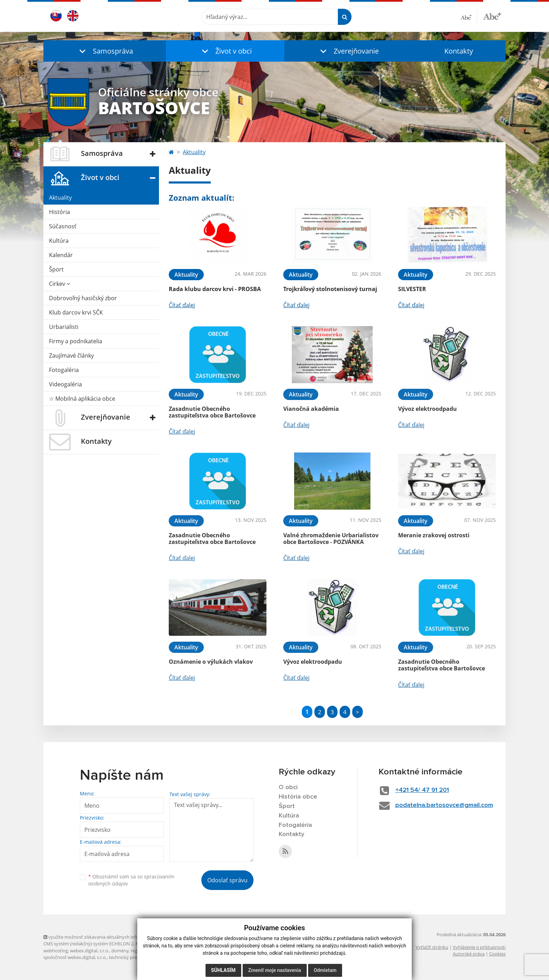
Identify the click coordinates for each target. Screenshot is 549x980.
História (60, 212)
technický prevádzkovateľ (135, 957)
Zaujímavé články (71, 356)
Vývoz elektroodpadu (428, 409)
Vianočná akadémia (311, 409)
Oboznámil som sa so (131, 880)
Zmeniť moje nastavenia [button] (275, 970)
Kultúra (59, 241)
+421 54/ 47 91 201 (422, 790)
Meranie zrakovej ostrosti (434, 535)
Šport (56, 269)
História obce (298, 797)
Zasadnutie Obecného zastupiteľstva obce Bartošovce (212, 412)
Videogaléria (65, 384)
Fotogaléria (64, 370)
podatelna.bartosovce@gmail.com (444, 805)
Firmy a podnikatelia (76, 341)
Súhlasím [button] (223, 970)
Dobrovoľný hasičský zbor (83, 298)
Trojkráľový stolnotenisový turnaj (330, 289)
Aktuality (60, 198)
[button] (105, 51)
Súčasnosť (63, 226)
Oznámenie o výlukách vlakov (211, 662)
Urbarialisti (64, 327)
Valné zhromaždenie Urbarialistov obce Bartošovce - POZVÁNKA (331, 539)
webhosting (56, 951)
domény (120, 951)
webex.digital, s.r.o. (90, 951)
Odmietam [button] (325, 970)
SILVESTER (412, 289)
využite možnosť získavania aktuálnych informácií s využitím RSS (113, 937)
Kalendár (61, 255)
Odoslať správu (227, 880)
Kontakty (459, 51)
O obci (288, 787)
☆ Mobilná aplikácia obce (82, 399)
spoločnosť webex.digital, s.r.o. (75, 957)
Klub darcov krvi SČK (76, 312)
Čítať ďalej (182, 305)
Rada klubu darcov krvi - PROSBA (215, 289)
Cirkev (60, 284)
